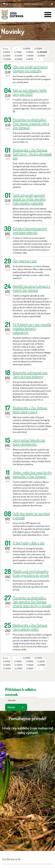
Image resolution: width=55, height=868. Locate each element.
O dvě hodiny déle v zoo (29, 543)
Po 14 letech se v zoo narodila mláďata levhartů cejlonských (32, 328)
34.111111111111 (41, 661)
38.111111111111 (41, 56)
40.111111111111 (19, 59)
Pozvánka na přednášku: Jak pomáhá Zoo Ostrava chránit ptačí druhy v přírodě (32, 602)
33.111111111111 (29, 52)
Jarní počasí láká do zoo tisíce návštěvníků (29, 442)
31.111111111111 (7, 52)
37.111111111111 (30, 56)
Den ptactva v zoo (25, 261)
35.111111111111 (7, 56)
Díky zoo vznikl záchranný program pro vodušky (30, 69)
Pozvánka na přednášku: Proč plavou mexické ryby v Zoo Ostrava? (31, 124)
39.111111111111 (7, 59)
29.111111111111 (27, 49)
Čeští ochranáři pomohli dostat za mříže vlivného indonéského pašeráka (29, 199)
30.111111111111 (38, 49)
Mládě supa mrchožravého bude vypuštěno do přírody (31, 573)
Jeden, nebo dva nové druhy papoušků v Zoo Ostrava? (32, 474)
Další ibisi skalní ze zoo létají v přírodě (31, 516)
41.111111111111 (30, 59)
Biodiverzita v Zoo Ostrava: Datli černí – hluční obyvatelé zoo (32, 154)
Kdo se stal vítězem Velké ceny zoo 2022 (30, 92)
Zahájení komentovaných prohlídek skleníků (30, 231)
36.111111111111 (18, 56)
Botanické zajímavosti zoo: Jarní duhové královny (30, 375)
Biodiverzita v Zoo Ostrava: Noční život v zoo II (30, 410)
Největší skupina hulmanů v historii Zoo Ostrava (32, 288)
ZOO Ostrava (12, 15)
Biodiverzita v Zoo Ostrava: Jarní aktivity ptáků (30, 627)
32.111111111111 (18, 52)
